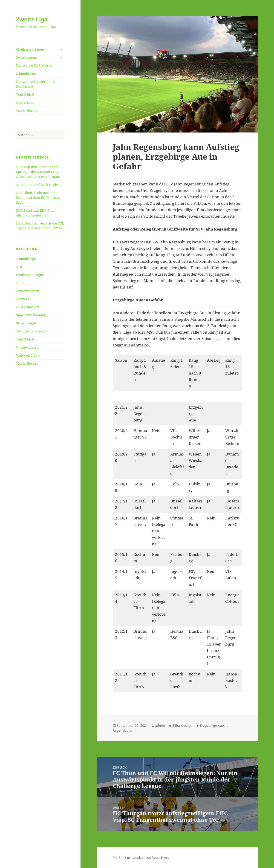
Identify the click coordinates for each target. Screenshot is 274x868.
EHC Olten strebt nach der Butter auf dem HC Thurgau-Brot (38, 198)
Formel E (23, 299)
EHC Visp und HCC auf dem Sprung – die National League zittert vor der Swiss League (39, 172)
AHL (20, 267)
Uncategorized (27, 347)
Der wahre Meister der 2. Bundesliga (36, 84)
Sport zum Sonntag (31, 315)
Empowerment (28, 291)
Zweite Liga (32, 19)
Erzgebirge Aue (212, 725)
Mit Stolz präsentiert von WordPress (141, 858)
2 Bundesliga (26, 74)
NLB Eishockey (28, 307)
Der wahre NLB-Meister (35, 65)
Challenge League (30, 49)
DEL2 (20, 283)
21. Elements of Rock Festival (38, 185)
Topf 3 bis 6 (25, 94)
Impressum (25, 102)
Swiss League (26, 57)
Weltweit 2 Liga (28, 355)
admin (160, 725)
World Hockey (27, 111)
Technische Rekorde (32, 331)
